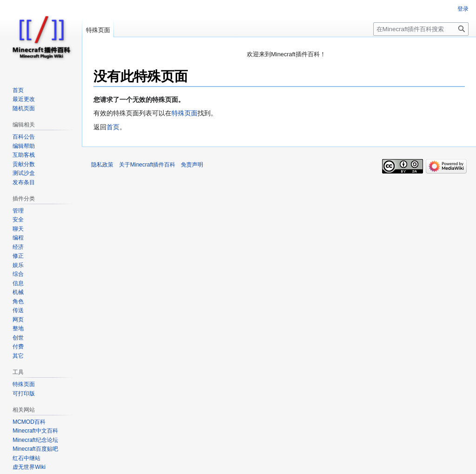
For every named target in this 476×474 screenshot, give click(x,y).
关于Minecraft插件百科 (147, 165)
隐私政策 (102, 165)
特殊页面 (185, 113)
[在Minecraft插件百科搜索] (421, 29)
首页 (113, 127)
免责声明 (192, 165)
